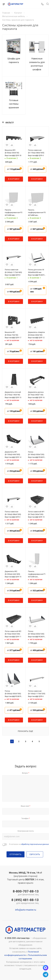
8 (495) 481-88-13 (25, 902)
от (14, 169)
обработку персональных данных (35, 844)
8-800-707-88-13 (25, 893)
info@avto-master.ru (26, 910)
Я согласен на (29, 844)
